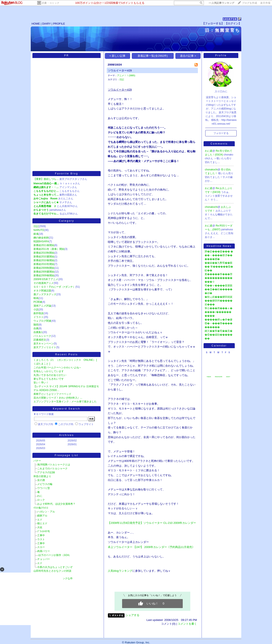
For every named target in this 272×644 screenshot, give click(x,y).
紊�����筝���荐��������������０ (219, 278)
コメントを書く (187, 624)
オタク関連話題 (42, 291)
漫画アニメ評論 (42, 306)
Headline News (219, 246)
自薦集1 (38, 332)
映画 (36, 298)
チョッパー (44, 559)
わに (40, 496)
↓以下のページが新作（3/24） (54, 555)
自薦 (36, 328)
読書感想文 (40, 340)
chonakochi (211, 170)
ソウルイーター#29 (120, 70)
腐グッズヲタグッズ (45, 294)
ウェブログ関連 (42, 321)
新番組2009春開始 (44, 275)
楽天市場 (265, 3)
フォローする (221, 133)
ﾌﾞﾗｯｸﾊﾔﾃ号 (44, 531)
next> (228, 377)
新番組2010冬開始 (44, 264)
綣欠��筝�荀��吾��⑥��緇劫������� (219, 335)
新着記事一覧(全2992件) (153, 56)
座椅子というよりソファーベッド (52, 394)
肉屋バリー (44, 551)
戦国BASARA (41, 241)
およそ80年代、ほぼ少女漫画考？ (56, 504)
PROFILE (59, 24)
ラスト (41, 539)
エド (40, 520)
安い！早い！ (41, 383)
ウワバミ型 (44, 488)
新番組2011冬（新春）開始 (49, 249)
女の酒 (41, 480)
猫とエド (42, 523)
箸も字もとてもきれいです (49, 379)
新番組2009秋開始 (44, 268)
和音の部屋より (42, 476)
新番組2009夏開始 (44, 272)
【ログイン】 (233, 23)
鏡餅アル (42, 516)
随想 (36, 325)
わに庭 (209, 151)
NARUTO (39, 230)
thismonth (219, 377)
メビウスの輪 (45, 484)
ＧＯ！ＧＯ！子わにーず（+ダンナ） (54, 287)
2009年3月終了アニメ (46, 279)
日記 (36, 226)
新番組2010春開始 (44, 260)
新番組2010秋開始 (44, 253)
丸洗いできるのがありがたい (50, 375)
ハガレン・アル (46, 512)
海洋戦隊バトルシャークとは (54, 465)
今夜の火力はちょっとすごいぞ (55, 567)
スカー (41, 547)
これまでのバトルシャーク (52, 469)
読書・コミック (51, 3)
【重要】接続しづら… (46, 179)
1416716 (230, 19)
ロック (41, 500)
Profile (221, 55)
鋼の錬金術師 (41, 238)
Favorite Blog (67, 174)
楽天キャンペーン (44, 344)
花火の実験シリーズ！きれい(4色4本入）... (58, 398)
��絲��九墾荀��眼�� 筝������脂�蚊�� (219, 267)
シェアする (133, 615)
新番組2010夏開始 (44, 257)
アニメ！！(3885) (126, 75)
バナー (37, 461)
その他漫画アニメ (44, 283)
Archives (67, 435)
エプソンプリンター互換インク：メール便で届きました (65, 402)
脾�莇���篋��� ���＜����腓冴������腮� (219, 255)
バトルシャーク (42, 336)
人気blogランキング (120, 571)
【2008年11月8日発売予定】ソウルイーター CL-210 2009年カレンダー (152, 523)
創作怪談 (39, 313)
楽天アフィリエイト (45, 347)
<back (209, 377)
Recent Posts (66, 354)
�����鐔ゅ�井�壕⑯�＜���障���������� (219, 323)
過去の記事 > (188, 56)
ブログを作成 (249, 3)
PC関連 (38, 302)
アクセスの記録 (46, 472)
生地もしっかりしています (49, 371)
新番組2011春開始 (44, 245)
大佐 (40, 527)
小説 (36, 309)
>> (221, 3)
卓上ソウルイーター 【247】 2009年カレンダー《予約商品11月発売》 (151, 547)
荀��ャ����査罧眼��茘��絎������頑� (219, 289)
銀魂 (36, 234)
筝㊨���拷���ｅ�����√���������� (219, 312)
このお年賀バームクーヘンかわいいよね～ (57, 367)
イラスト (39, 317)
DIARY (47, 24)
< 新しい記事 (118, 56)
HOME (36, 24)
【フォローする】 (213, 23)
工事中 (41, 535)
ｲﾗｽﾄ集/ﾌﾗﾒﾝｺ (41, 508)
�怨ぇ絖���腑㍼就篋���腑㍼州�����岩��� (219, 301)
